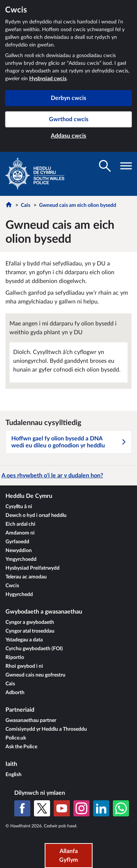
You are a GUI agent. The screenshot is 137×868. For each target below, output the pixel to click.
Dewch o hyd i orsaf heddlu (36, 515)
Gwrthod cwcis (69, 119)
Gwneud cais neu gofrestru (35, 675)
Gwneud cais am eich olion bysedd (78, 205)
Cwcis (12, 586)
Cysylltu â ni (19, 507)
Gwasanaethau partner (31, 720)
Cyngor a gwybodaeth (30, 622)
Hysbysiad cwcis (48, 79)
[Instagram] (81, 808)
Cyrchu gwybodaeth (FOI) (34, 649)
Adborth (15, 693)
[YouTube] (62, 808)
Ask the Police (21, 747)
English (14, 775)
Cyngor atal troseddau (30, 631)
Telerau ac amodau (26, 577)
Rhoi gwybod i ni (24, 666)
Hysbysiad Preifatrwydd (33, 568)
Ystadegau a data (24, 640)
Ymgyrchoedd (21, 559)
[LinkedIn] (101, 808)
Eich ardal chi (20, 524)
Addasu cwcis (68, 136)
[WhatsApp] (121, 808)
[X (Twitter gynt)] (42, 808)
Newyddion (19, 551)
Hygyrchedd (19, 595)
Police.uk (16, 738)
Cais (26, 205)
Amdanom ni (20, 533)
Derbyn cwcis (68, 98)
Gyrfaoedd (17, 542)
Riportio (15, 657)
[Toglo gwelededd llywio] (126, 166)
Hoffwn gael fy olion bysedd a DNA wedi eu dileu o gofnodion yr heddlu (69, 442)
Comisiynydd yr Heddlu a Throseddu (46, 729)
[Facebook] (22, 808)
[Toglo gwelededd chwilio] (105, 166)
